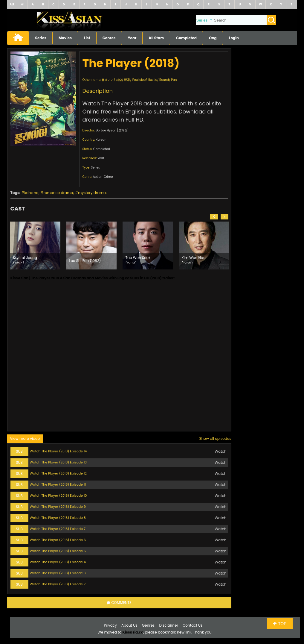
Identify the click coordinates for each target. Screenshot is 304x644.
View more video (25, 438)
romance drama (58, 193)
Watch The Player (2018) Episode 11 (58, 484)
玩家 (127, 80)
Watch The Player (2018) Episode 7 (58, 529)
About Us (129, 625)
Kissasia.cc (133, 632)
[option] (35, 246)
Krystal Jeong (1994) (25, 259)
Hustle (153, 80)
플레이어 (108, 80)
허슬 (119, 80)
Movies (65, 38)
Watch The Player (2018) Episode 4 (58, 562)
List (87, 38)
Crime (108, 177)
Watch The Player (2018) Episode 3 (58, 573)
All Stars (156, 38)
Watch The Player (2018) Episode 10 (58, 495)
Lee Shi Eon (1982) (85, 261)
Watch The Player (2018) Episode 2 (58, 584)
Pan (174, 80)
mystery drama (92, 193)
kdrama (31, 193)
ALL (12, 4)
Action (98, 177)
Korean (101, 140)
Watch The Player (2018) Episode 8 (58, 518)
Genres (109, 38)
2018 (101, 158)
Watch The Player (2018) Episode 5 (58, 551)
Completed (186, 38)
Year (132, 38)
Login (234, 38)
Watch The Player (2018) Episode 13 (58, 462)
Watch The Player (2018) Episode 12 (58, 473)
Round (164, 80)
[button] (214, 217)
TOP (280, 624)
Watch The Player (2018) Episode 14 (58, 451)
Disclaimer (169, 625)
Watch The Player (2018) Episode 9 (58, 507)
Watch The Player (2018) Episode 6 (58, 540)
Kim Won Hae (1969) (194, 259)
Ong (213, 38)
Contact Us (193, 625)
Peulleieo (139, 80)
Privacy (110, 625)
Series (41, 38)
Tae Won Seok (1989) (138, 259)
